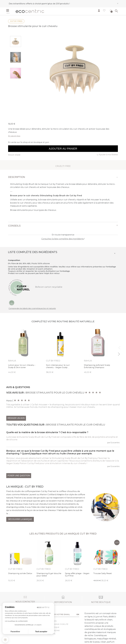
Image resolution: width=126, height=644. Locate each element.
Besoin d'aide (14, 155)
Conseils (14, 226)
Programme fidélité (58, 624)
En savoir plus (14, 136)
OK (78, 614)
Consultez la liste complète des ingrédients (63, 239)
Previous (119, 347)
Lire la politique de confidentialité (16, 621)
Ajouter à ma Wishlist (108, 155)
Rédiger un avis (16, 418)
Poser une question (19, 476)
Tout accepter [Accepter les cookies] (41, 632)
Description (17, 177)
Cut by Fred (16, 21)
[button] (5, 640)
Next (119, 353)
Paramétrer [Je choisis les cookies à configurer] (15, 632)
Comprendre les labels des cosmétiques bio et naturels (32, 308)
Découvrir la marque (20, 519)
